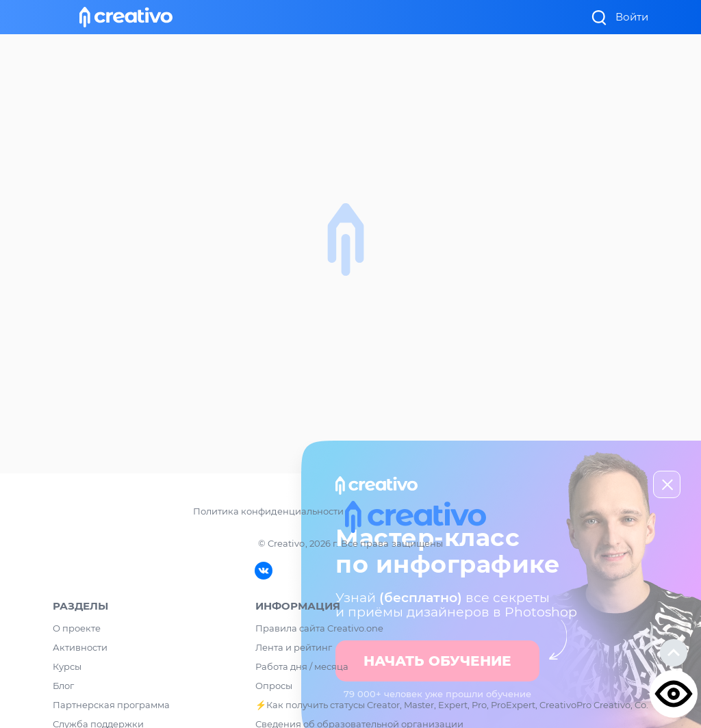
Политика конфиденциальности (268, 511)
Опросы (274, 686)
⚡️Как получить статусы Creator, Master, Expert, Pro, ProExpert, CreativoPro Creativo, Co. (452, 705)
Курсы (67, 666)
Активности (80, 647)
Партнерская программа (111, 705)
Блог (63, 686)
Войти (632, 17)
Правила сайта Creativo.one (319, 628)
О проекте (77, 628)
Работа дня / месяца (302, 666)
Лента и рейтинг (294, 647)
